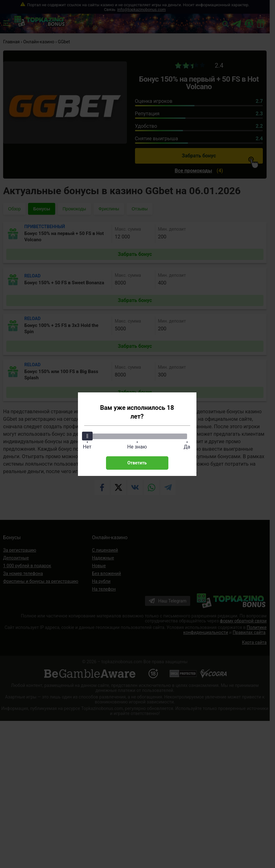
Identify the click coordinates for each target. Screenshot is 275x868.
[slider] (87, 436)
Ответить (137, 463)
